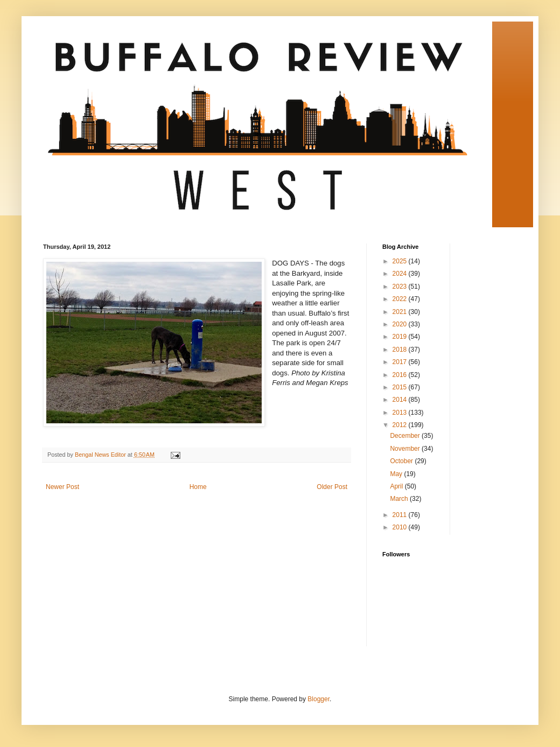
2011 (401, 515)
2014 (401, 400)
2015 (401, 387)
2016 (401, 375)
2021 (401, 312)
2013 (401, 413)
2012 (401, 425)
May (397, 474)
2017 (401, 362)
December (406, 436)
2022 (401, 299)
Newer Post (62, 487)
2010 (401, 527)
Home (198, 487)
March (400, 499)
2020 (401, 324)
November (406, 449)
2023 (401, 287)
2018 (401, 350)
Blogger (318, 699)
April (397, 486)
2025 (401, 261)
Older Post (332, 487)
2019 (401, 337)
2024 (401, 274)
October (402, 461)
